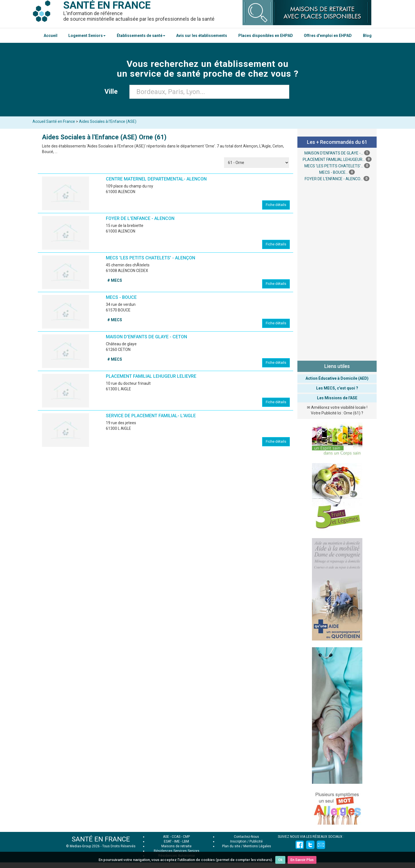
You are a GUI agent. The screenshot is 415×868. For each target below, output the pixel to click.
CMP (186, 837)
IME (177, 841)
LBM (186, 841)
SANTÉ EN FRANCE (101, 839)
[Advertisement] (337, 270)
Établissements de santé (141, 36)
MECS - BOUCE (121, 297)
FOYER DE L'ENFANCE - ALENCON (140, 218)
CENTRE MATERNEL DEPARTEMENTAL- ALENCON (156, 179)
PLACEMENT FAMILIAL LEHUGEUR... (334, 159)
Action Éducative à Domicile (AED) (337, 378)
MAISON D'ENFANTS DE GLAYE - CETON (146, 337)
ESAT (168, 841)
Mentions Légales (257, 846)
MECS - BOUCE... (334, 172)
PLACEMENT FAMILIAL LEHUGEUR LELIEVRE (151, 376)
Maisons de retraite (176, 846)
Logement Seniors (87, 36)
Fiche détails (276, 205)
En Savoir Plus (302, 860)
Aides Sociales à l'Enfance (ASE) (108, 121)
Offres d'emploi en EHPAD (328, 36)
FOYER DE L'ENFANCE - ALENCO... (334, 179)
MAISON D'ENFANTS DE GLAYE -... (334, 153)
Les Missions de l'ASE (337, 398)
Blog (367, 36)
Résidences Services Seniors (177, 851)
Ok (280, 860)
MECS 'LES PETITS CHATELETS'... (334, 166)
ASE (166, 837)
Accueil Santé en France (54, 121)
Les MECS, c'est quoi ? (337, 388)
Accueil (51, 36)
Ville (113, 92)
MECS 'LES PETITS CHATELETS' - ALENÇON (151, 258)
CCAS (176, 837)
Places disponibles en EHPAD (266, 36)
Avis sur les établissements (202, 36)
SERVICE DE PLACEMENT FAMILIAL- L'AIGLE (151, 416)
